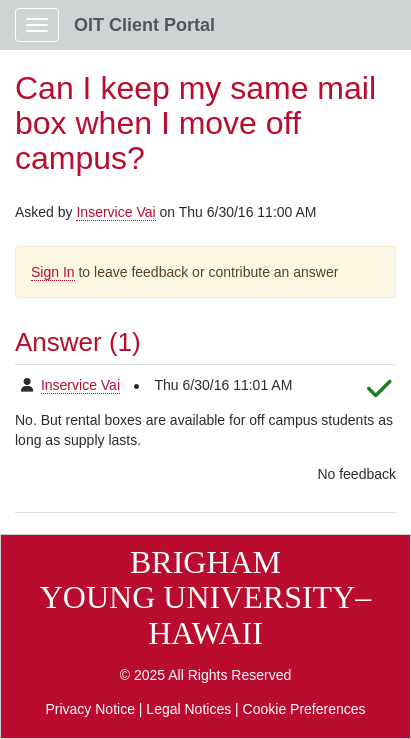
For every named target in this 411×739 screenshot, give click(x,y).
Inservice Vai (115, 212)
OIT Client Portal (144, 25)
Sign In (53, 272)
